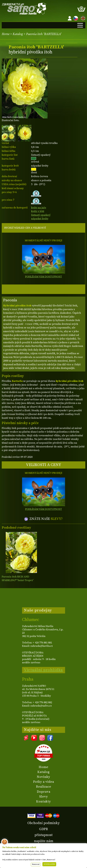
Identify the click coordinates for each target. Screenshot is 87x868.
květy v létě (38, 211)
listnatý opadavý (41, 215)
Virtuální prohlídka (43, 670)
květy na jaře (39, 208)
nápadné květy (40, 219)
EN (82, 18)
